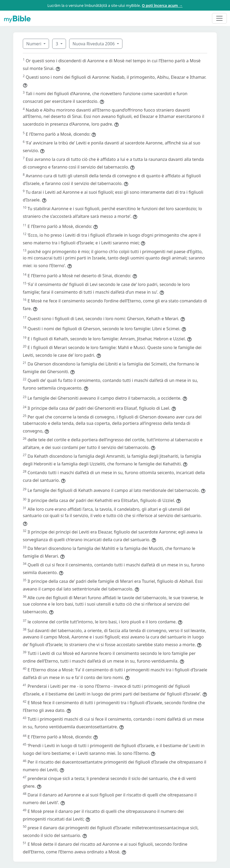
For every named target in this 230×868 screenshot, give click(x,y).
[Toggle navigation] (219, 18)
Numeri (34, 44)
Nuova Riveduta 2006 (94, 44)
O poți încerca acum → (162, 5)
